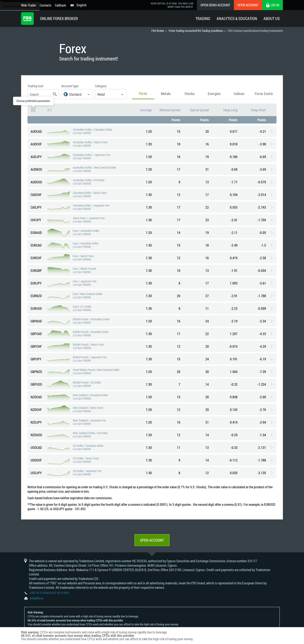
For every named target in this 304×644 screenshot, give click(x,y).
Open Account (248, 5)
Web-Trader (29, 5)
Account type (70, 86)
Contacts (45, 5)
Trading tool (35, 86)
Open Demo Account (215, 5)
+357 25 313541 (60, 593)
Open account (152, 540)
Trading (203, 18)
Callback (60, 5)
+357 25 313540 (39, 593)
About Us (272, 18)
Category (101, 86)
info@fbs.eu (37, 598)
